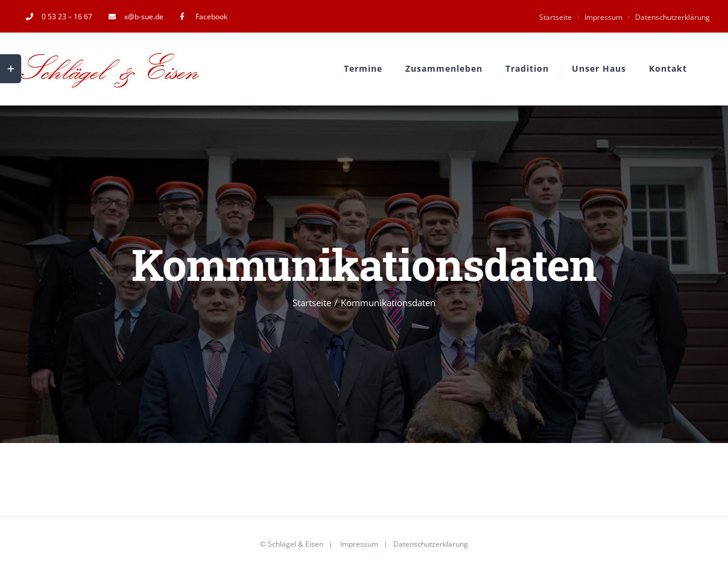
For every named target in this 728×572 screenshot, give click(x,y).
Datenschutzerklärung (673, 17)
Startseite (555, 17)
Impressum (603, 17)
